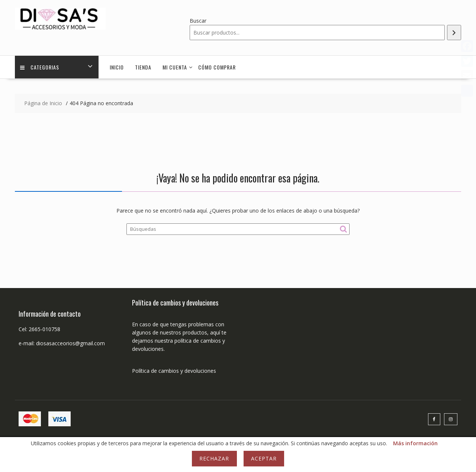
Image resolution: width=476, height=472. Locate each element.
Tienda (143, 67)
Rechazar (214, 458)
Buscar (198, 21)
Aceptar (264, 458)
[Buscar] (454, 33)
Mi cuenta (175, 67)
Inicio (117, 67)
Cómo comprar (217, 67)
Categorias (40, 67)
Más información (415, 443)
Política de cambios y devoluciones (174, 371)
